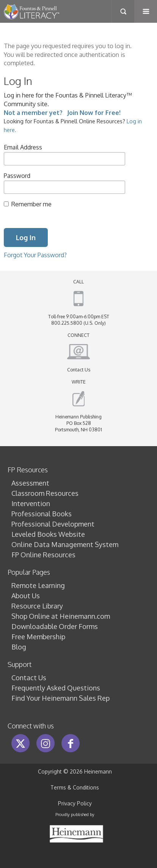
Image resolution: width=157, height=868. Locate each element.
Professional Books (42, 514)
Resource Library (37, 606)
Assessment (30, 483)
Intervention (31, 503)
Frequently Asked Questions (56, 688)
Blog (19, 647)
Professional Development (53, 524)
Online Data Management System (65, 544)
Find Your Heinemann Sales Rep (60, 698)
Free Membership (38, 637)
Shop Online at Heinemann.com (61, 616)
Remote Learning (38, 585)
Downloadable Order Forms (55, 626)
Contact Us (79, 370)
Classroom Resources (45, 493)
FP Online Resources (43, 555)
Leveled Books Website (48, 534)
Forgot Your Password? (35, 255)
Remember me (31, 204)
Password (17, 175)
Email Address (23, 147)
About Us (26, 596)
